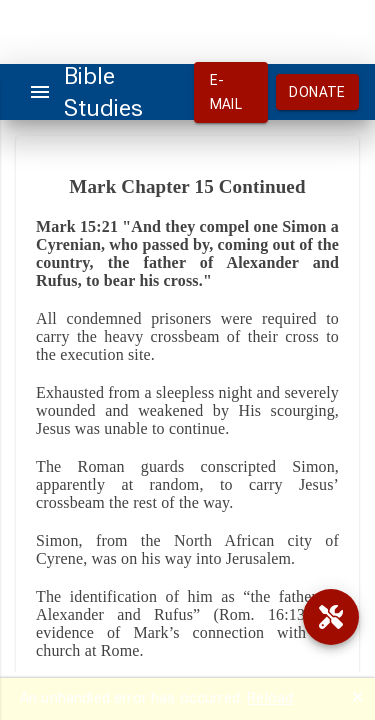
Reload (270, 698)
